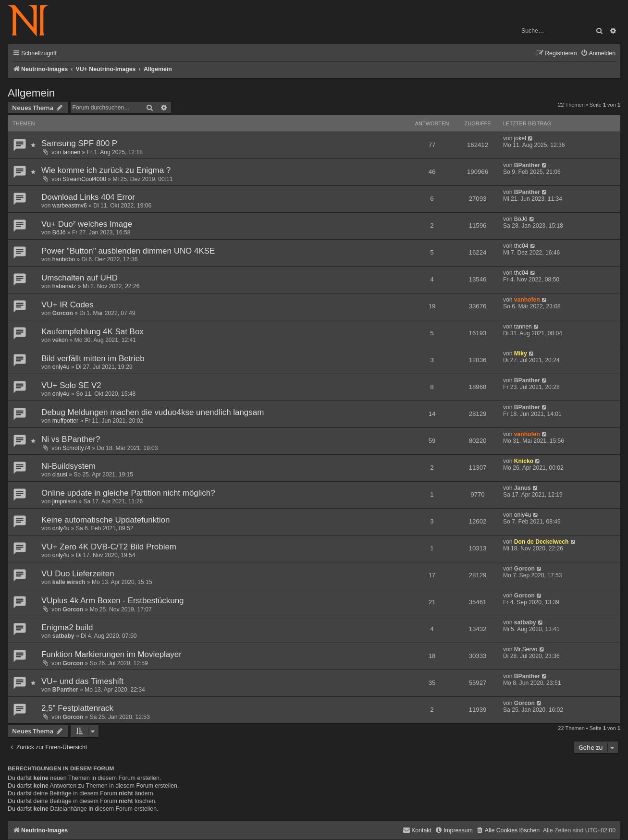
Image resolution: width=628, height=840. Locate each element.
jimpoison (65, 501)
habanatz (64, 286)
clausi (60, 475)
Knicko (524, 461)
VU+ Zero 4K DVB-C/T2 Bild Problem (109, 547)
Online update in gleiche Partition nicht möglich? (128, 493)
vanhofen (527, 300)
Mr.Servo (526, 649)
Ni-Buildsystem (68, 466)
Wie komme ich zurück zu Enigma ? (106, 170)
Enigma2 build (67, 627)
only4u (61, 367)
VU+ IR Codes (68, 305)
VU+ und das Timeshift (82, 681)
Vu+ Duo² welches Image (87, 224)
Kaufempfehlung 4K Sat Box (92, 332)
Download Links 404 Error (88, 197)
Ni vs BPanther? (71, 439)
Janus (523, 488)
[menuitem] (598, 54)
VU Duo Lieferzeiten (78, 574)
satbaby (63, 636)
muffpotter (65, 421)
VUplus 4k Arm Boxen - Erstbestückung (113, 601)
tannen (71, 152)
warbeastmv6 (70, 206)
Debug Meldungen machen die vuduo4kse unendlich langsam (153, 412)
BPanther (527, 165)
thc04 (521, 246)
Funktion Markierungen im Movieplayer (111, 654)
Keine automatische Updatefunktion (105, 520)
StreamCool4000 (84, 179)
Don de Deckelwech (542, 542)
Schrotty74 (76, 448)
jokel (520, 138)
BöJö (59, 232)
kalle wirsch (69, 582)
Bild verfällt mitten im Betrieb (93, 359)
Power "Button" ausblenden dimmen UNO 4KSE (128, 251)
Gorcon (63, 313)
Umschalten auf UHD (80, 278)
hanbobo (64, 259)
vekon (60, 340)
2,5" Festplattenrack (77, 708)
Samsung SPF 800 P (79, 143)
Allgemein (31, 93)
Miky (521, 353)
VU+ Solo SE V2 (71, 385)
